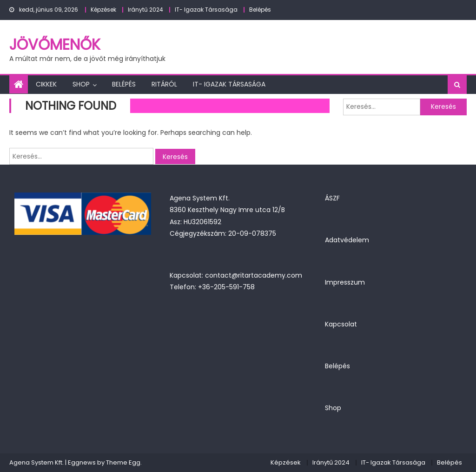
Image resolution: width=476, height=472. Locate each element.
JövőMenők (55, 44)
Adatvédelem (347, 240)
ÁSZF (332, 198)
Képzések (103, 10)
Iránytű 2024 (145, 10)
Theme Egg (123, 462)
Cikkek (46, 84)
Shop (81, 84)
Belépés (260, 10)
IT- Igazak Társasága (206, 10)
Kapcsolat (341, 324)
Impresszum (345, 282)
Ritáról (164, 84)
